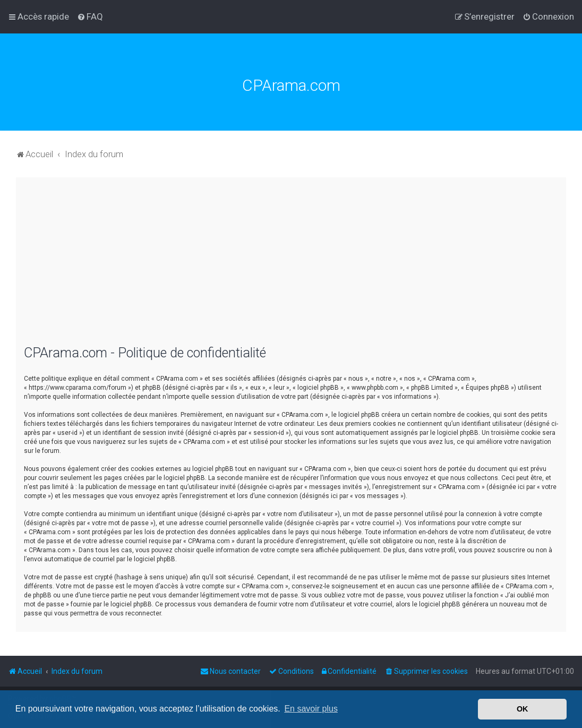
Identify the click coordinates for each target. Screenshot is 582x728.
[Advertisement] (291, 268)
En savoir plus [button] (311, 709)
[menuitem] (90, 16)
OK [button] (523, 709)
